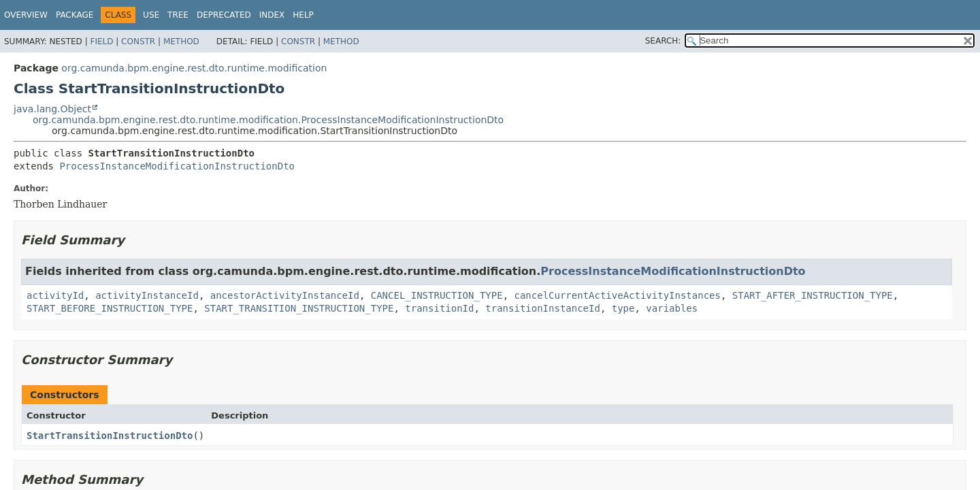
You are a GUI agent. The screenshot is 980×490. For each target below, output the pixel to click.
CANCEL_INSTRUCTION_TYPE (437, 295)
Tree (178, 15)
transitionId (439, 308)
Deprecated (224, 15)
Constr (138, 42)
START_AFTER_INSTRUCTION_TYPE (813, 295)
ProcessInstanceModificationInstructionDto (177, 166)
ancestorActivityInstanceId (285, 295)
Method (181, 42)
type (623, 308)
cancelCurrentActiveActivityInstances (617, 295)
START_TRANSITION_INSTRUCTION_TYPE (299, 308)
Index (272, 15)
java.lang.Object (52, 109)
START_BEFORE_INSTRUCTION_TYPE (110, 308)
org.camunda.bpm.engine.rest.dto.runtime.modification (194, 68)
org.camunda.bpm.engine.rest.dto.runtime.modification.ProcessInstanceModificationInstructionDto (268, 120)
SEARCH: (663, 41)
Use (151, 15)
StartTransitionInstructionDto (110, 436)
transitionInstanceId (543, 308)
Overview (26, 15)
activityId (55, 295)
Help (303, 15)
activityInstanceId (147, 295)
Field (101, 42)
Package (75, 15)
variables (672, 308)
